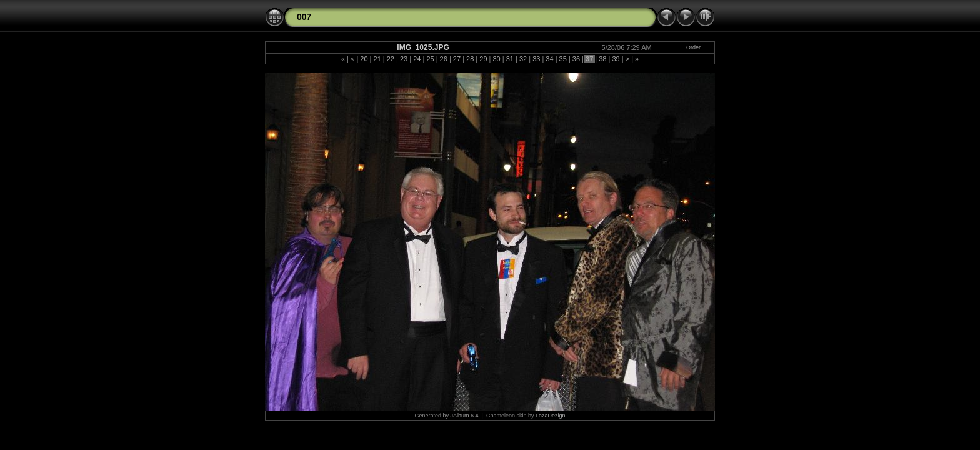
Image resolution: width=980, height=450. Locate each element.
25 (430, 59)
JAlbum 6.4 (465, 416)
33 (536, 59)
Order (693, 47)
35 (563, 59)
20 (364, 59)
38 (602, 59)
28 (470, 59)
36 (576, 59)
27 (457, 59)
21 (377, 59)
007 (304, 17)
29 (483, 59)
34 (549, 59)
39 (616, 59)
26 (444, 59)
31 (510, 59)
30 (496, 59)
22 (391, 59)
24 (417, 59)
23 (404, 59)
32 (523, 59)
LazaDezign (551, 416)
